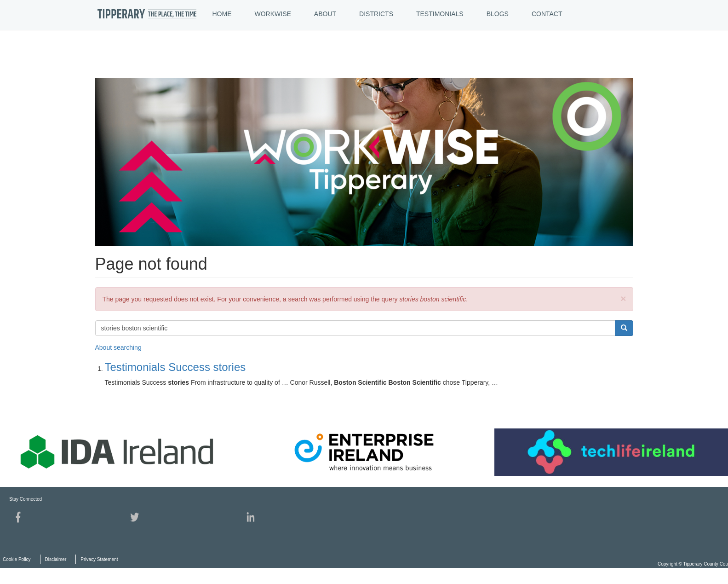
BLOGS (498, 14)
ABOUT (325, 14)
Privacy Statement (99, 559)
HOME (222, 14)
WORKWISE (273, 14)
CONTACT (547, 14)
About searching (118, 347)
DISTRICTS (376, 14)
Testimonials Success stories (175, 367)
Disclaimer (56, 559)
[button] (623, 298)
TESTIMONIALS (440, 14)
